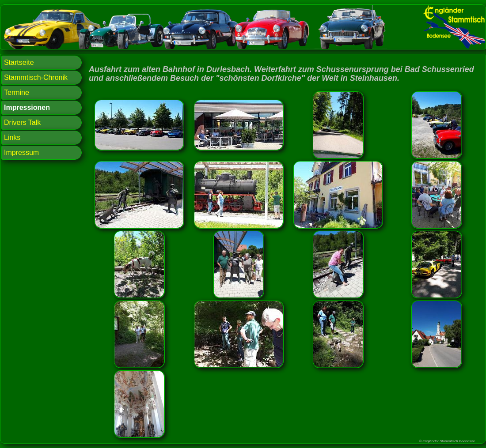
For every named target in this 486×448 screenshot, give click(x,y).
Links (12, 137)
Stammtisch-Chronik (36, 77)
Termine (17, 92)
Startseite (19, 62)
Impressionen (27, 107)
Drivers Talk (22, 122)
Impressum (21, 152)
